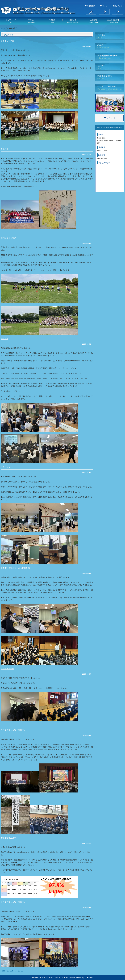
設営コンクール (7, 467)
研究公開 (5, 339)
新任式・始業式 (7, 669)
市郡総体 (5, 149)
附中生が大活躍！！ (9, 41)
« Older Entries (6, 971)
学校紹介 (32, 21)
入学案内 (93, 21)
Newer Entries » (18, 971)
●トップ (4, 28)
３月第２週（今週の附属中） (13, 730)
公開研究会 (91, 6)
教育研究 (73, 21)
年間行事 (52, 21)
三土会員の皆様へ (114, 21)
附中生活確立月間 (8, 838)
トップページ (11, 21)
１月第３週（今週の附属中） (13, 902)
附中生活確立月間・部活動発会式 (15, 568)
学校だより (105, 6)
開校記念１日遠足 (8, 238)
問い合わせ (119, 6)
